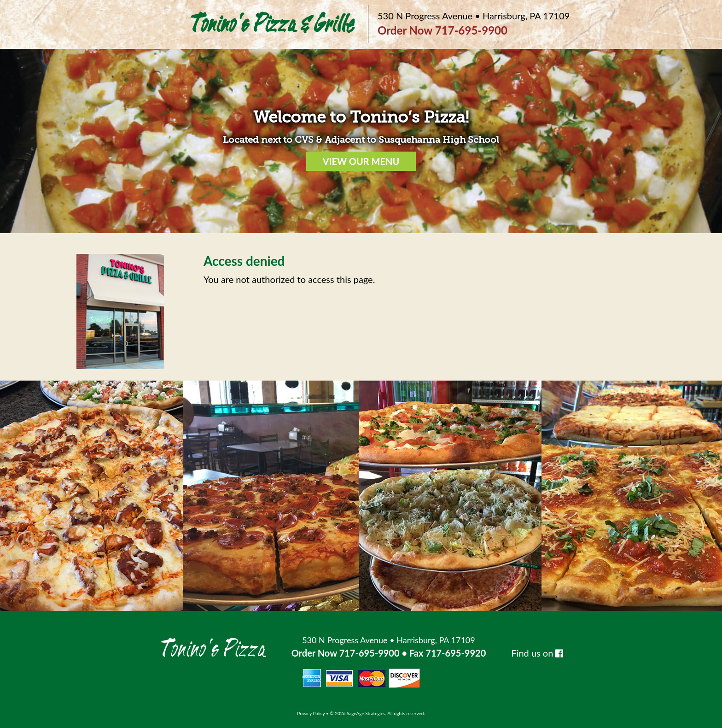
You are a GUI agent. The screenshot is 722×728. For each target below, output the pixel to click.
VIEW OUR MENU (361, 161)
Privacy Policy (311, 713)
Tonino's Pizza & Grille (271, 24)
